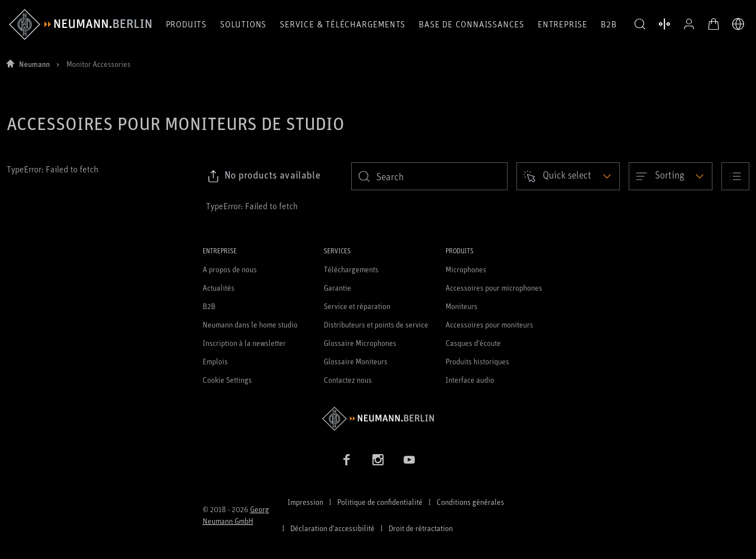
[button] (640, 25)
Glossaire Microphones (360, 343)
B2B (609, 24)
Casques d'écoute (473, 343)
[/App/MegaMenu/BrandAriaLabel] (80, 25)
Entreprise (563, 24)
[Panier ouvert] (714, 24)
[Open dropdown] (568, 176)
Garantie (338, 288)
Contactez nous (348, 380)
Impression (305, 502)
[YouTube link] (409, 460)
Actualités (219, 288)
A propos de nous (230, 269)
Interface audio (470, 380)
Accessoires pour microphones (494, 288)
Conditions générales (470, 502)
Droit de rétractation (421, 528)
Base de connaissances (472, 24)
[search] (429, 176)
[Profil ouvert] (689, 24)
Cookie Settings (227, 380)
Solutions (243, 24)
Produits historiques (477, 361)
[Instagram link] (378, 460)
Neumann (34, 64)
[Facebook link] (347, 460)
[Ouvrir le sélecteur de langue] (738, 24)
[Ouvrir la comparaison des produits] (664, 24)
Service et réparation (357, 306)
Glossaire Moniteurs (356, 361)
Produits (186, 24)
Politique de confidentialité (380, 502)
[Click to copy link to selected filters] (264, 176)
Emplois (215, 361)
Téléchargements (351, 269)
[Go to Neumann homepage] (378, 419)
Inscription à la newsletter (244, 343)
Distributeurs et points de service (376, 324)
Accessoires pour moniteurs (489, 324)
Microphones (466, 269)
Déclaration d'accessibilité (332, 528)
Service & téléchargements (343, 24)
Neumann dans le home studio (250, 324)
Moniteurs (461, 306)
